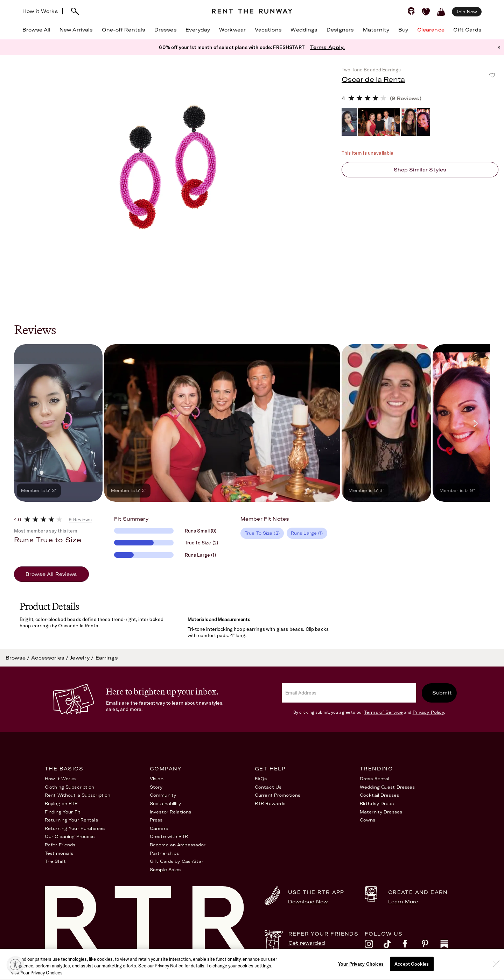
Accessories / (51, 658)
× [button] (499, 47)
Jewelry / (83, 658)
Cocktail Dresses (379, 795)
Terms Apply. (328, 47)
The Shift (55, 861)
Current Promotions (278, 795)
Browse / (18, 658)
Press (156, 820)
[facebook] (412, 946)
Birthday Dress (377, 803)
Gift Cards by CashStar (177, 861)
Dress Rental (374, 779)
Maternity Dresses (381, 812)
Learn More (403, 902)
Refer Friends (60, 845)
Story (156, 787)
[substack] (450, 946)
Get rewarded (307, 943)
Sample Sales (165, 870)
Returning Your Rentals (71, 820)
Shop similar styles (420, 170)
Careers (159, 828)
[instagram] (374, 946)
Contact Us (268, 787)
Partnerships (164, 853)
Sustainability (165, 803)
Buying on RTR (61, 803)
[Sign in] (411, 11)
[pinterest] (431, 946)
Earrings (107, 658)
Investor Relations (170, 812)
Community (163, 795)
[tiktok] (393, 946)
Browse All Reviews (51, 574)
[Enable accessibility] (15, 965)
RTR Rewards (270, 803)
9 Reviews (80, 520)
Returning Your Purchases (75, 828)
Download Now (308, 902)
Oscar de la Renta (373, 79)
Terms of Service (383, 712)
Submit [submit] (442, 693)
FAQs (261, 779)
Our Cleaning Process (70, 836)
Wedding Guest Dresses (387, 787)
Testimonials (59, 853)
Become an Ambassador (178, 845)
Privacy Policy (429, 712)
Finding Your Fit (63, 812)
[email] (349, 693)
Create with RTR (169, 836)
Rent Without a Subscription (78, 795)
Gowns (368, 820)
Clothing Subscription (70, 787)
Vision (157, 779)
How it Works (40, 11)
